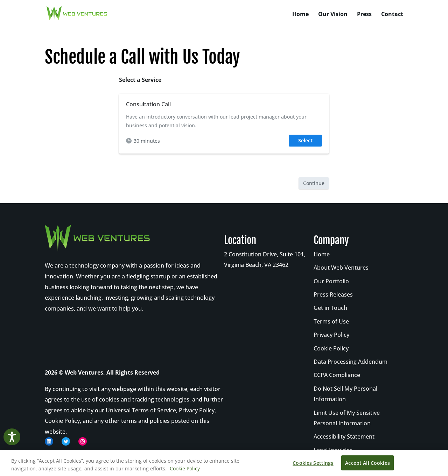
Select (305, 140)
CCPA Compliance (337, 375)
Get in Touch (330, 308)
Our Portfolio (331, 281)
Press (364, 15)
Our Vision (333, 15)
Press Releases (333, 294)
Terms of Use (331, 321)
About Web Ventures (341, 268)
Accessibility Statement (344, 436)
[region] (224, 463)
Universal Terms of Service (141, 410)
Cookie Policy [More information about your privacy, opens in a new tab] (185, 468)
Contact (392, 15)
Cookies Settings (313, 463)
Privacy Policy (197, 410)
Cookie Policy (62, 421)
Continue (314, 183)
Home (300, 15)
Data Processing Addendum (351, 362)
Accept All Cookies (367, 463)
